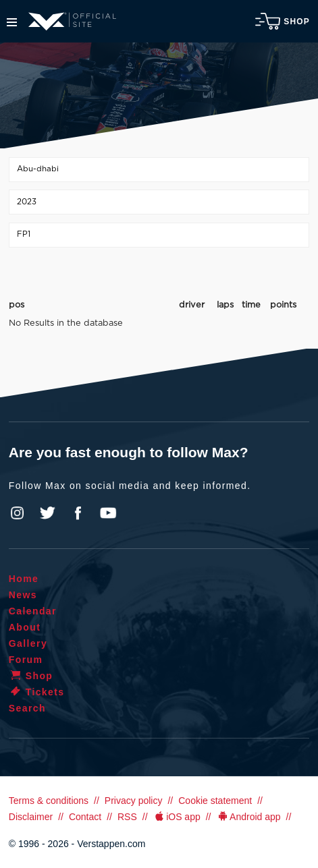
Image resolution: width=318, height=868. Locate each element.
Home (24, 579)
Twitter (48, 513)
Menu (12, 22)
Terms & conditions (49, 801)
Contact (85, 817)
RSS (127, 817)
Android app (249, 817)
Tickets (37, 692)
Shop (283, 21)
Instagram (18, 513)
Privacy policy (134, 801)
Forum (26, 660)
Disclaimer (31, 817)
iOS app (177, 817)
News (23, 595)
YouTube (108, 513)
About (25, 627)
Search (27, 708)
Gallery (28, 643)
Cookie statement (215, 801)
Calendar (33, 611)
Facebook (78, 513)
